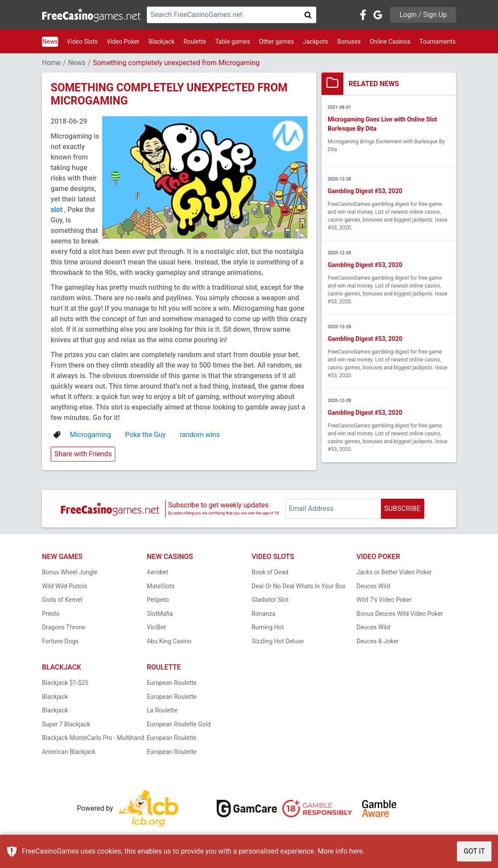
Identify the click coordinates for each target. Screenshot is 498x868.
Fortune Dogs (60, 641)
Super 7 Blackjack (66, 724)
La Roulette (162, 710)
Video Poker (123, 42)
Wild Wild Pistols (65, 586)
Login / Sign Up (423, 15)
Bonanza (263, 614)
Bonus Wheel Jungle (70, 572)
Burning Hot (268, 627)
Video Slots (82, 42)
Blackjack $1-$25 (65, 683)
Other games (277, 42)
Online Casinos (390, 42)
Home (51, 63)
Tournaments (437, 42)
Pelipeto (158, 600)
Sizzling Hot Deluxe (278, 641)
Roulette (195, 42)
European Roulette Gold (179, 724)
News (50, 42)
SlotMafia (160, 614)
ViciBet (156, 627)
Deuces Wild (373, 586)
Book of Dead (270, 572)
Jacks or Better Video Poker (394, 572)
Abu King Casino (169, 641)
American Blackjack (69, 752)
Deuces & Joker (378, 641)
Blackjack (162, 42)
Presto (51, 614)
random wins (200, 435)
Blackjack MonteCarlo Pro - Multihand (93, 738)
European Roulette (172, 683)
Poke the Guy (145, 435)
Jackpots (316, 42)
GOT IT (474, 851)
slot (57, 210)
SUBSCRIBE (402, 509)
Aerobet (157, 572)
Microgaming (90, 435)
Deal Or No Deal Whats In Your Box (299, 586)
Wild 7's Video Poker (384, 600)
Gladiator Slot (270, 600)
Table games (232, 42)
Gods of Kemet (62, 600)
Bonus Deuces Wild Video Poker (400, 614)
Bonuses (349, 42)
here (356, 851)
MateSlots (161, 586)
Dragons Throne (64, 627)
